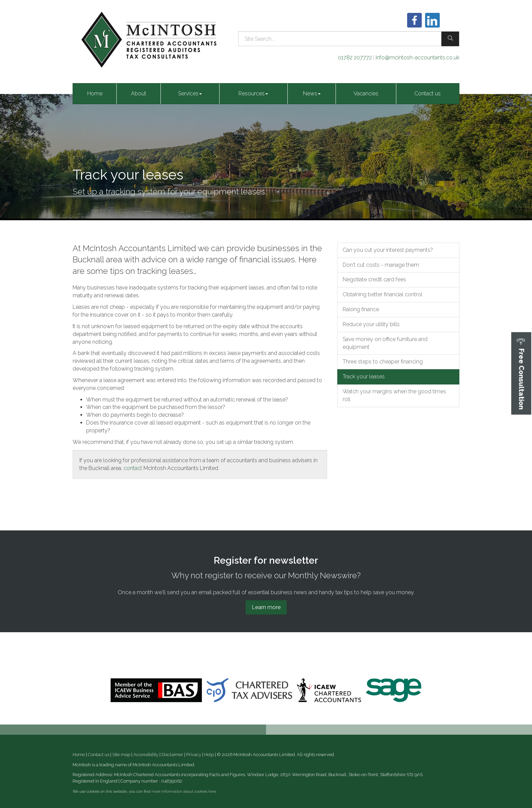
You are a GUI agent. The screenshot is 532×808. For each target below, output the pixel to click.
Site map (121, 755)
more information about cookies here (184, 792)
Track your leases (364, 377)
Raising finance (361, 309)
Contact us (427, 93)
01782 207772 (355, 58)
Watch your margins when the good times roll (394, 395)
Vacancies (366, 93)
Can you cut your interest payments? (388, 250)
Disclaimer (172, 755)
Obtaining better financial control (383, 294)
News (312, 93)
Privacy (194, 755)
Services (190, 93)
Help (209, 755)
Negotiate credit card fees (374, 279)
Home (95, 93)
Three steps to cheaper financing (383, 362)
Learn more (266, 607)
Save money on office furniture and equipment (385, 343)
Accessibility (146, 755)
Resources (253, 93)
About (139, 93)
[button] (521, 373)
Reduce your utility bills (371, 324)
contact (133, 468)
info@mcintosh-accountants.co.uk (417, 58)
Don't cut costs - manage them (381, 265)
